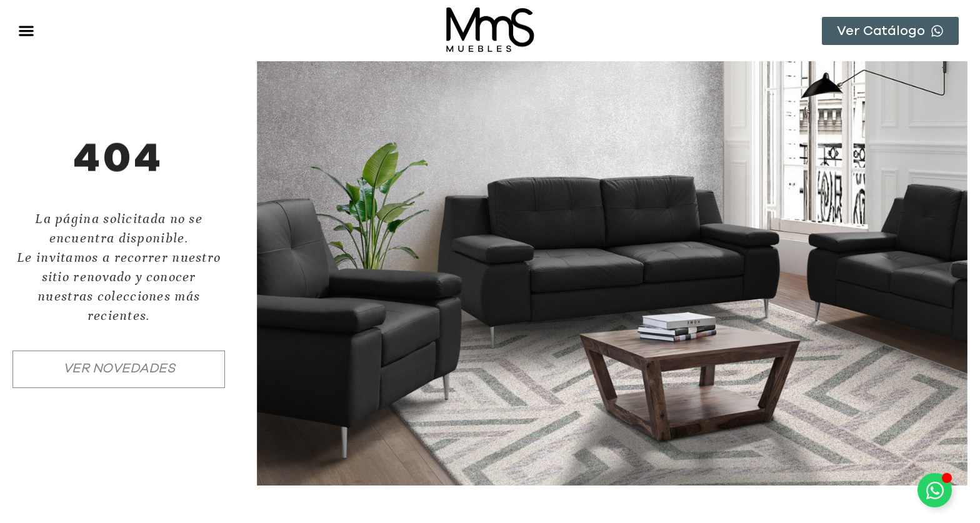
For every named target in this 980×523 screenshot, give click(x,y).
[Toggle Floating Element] (935, 490)
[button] (26, 31)
